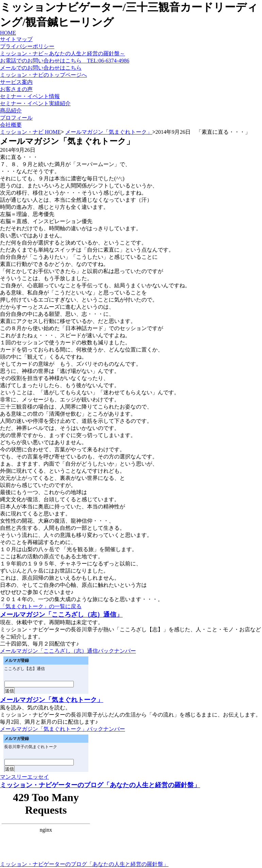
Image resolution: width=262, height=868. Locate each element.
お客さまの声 (16, 89)
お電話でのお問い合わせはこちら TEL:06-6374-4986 (65, 61)
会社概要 (11, 125)
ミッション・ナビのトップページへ (43, 75)
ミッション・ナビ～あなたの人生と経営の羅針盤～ (63, 53)
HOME (8, 33)
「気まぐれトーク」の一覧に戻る (41, 606)
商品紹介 (11, 111)
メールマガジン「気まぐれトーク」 (109, 132)
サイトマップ (16, 39)
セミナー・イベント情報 (30, 96)
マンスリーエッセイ (24, 777)
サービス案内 (16, 82)
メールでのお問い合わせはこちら (41, 68)
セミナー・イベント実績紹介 (35, 103)
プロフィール (16, 118)
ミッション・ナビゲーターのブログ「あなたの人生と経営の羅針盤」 (100, 785)
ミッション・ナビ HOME (30, 132)
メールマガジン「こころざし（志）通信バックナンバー (68, 651)
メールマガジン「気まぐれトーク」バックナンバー (63, 729)
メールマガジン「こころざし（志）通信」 (61, 614)
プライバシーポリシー (27, 46)
